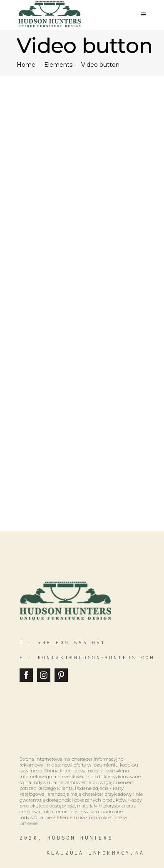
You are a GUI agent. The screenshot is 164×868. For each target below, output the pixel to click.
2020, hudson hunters (66, 838)
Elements (58, 65)
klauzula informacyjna (96, 853)
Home (26, 65)
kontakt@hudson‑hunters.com (96, 657)
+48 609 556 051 (72, 642)
